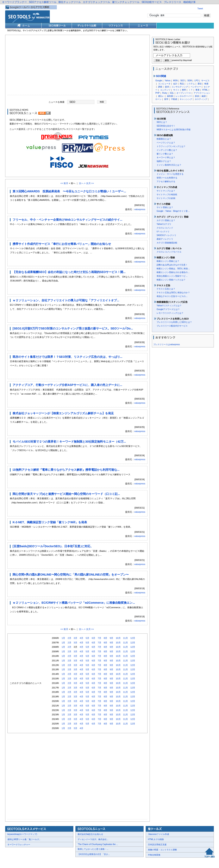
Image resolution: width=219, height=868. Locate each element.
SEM (190, 81)
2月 (69, 638)
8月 (105, 638)
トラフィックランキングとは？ (171, 146)
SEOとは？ (162, 122)
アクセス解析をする (166, 181)
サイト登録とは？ (165, 207)
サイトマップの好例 (166, 198)
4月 (82, 638)
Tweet (200, 9)
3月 (76, 638)
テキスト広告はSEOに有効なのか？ (173, 293)
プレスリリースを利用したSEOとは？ (174, 322)
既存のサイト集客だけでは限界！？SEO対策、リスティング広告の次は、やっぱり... (67, 357)
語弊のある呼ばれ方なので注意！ (172, 265)
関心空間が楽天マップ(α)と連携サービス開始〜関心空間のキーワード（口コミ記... (66, 494)
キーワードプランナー (14, 2)
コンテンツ (165, 90)
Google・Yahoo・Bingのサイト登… (173, 211)
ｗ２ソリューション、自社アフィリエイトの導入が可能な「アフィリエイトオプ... (66, 300)
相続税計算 (189, 2)
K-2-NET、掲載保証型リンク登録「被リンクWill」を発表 (50, 522)
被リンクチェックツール (126, 2)
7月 (99, 638)
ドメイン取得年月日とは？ (169, 165)
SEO (183, 81)
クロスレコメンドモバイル (169, 252)
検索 (206, 84)
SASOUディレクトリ (166, 235)
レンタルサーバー (184, 96)
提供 (167, 87)
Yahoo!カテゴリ (164, 224)
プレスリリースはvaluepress (167, 344)
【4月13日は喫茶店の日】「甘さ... (94, 854)
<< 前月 (64, 183)
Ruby (165, 93)
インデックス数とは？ (167, 150)
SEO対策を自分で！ (166, 126)
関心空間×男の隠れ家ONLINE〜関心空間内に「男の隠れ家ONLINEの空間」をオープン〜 (71, 575)
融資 (204, 96)
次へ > (82, 183)
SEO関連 (160, 76)
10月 (118, 638)
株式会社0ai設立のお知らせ (90, 834)
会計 (175, 84)
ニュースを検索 (57, 102)
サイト (176, 90)
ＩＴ (191, 90)
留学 (166, 99)
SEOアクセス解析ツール (43, 2)
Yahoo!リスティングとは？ (169, 306)
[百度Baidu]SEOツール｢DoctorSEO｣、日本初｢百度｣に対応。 (53, 546)
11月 (126, 638)
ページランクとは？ (166, 143)
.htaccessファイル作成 (158, 834)
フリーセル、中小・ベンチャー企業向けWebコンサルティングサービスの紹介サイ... (67, 220)
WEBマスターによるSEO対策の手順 (174, 130)
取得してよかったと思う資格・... (93, 849)
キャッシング (186, 99)
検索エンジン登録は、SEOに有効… (173, 269)
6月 (93, 638)
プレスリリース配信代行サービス (172, 326)
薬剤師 (170, 96)
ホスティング (201, 99)
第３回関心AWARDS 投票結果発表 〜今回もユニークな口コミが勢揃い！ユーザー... (69, 191)
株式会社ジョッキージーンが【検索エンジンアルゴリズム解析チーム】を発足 (63, 413)
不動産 (174, 99)
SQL (172, 93)
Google (159, 81)
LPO (196, 81)
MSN (175, 81)
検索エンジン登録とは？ (168, 261)
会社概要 (12, 862)
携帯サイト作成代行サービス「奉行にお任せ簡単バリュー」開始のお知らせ (62, 244)
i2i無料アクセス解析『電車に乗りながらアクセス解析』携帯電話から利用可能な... (66, 470)
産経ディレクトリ (165, 239)
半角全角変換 (154, 855)
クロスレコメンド (165, 228)
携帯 (184, 90)
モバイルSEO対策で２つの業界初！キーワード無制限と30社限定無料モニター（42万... (69, 442)
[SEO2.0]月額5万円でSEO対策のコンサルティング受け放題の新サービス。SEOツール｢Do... (73, 328)
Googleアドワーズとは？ (168, 309)
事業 (198, 90)
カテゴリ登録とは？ (166, 220)
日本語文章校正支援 (157, 845)
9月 (111, 638)
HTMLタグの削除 (156, 839)
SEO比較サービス (152, 2)
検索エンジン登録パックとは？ (171, 280)
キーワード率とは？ (166, 157)
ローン (158, 99)
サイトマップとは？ (166, 191)
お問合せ (25, 862)
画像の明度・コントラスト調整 (162, 850)
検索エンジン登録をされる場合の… (173, 272)
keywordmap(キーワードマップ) (22, 834)
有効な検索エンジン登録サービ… (172, 276)
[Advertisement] (77, 66)
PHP (158, 93)
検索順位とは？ (164, 139)
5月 (87, 638)
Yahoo (168, 81)
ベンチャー (196, 87)
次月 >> (90, 183)
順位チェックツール (70, 2)
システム (191, 84)
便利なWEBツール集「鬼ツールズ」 (24, 839)
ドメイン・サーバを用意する (170, 174)
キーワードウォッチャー (19, 845)
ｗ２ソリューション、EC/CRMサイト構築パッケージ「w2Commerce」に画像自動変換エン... (74, 603)
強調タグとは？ (164, 161)
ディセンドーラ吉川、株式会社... (93, 839)
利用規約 (56, 862)
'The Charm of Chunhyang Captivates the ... (98, 844)
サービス (205, 81)
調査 (160, 87)
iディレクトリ (163, 232)
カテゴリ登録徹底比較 (167, 243)
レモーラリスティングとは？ (170, 313)
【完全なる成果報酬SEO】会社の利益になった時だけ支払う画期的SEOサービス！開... (69, 272)
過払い (161, 96)
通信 (200, 84)
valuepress (140, 209)
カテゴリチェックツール (96, 2)
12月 (133, 638)
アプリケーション (202, 93)
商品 (182, 84)
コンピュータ (164, 84)
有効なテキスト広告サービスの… (172, 296)
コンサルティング (180, 87)
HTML (205, 90)
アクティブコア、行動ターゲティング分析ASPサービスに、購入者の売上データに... (67, 385)
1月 (63, 638)
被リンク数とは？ (165, 154)
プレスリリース (173, 2)
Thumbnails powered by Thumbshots (81, 862)
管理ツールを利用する (167, 178)
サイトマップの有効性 (167, 195)
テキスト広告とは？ (166, 289)
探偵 (197, 96)
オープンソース (184, 93)
